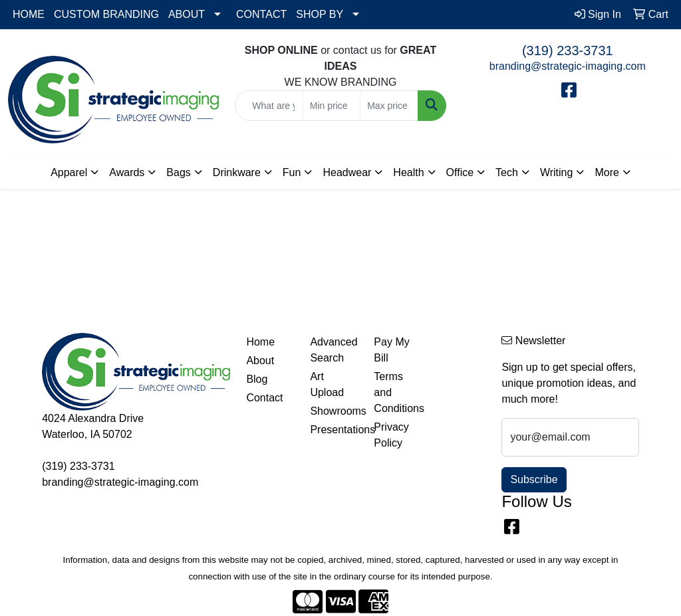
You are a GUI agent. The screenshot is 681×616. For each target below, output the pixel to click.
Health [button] (408, 172)
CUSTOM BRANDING (106, 14)
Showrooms (334, 411)
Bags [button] (178, 172)
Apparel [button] (69, 172)
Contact (264, 398)
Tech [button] (507, 172)
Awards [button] (127, 172)
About (260, 360)
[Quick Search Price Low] (332, 106)
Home (260, 342)
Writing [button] (557, 172)
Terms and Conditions (398, 392)
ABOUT (187, 14)
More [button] (607, 172)
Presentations (334, 430)
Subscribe (534, 479)
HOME (29, 14)
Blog (257, 379)
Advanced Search (334, 350)
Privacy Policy (391, 435)
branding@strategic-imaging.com (568, 66)
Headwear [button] (347, 172)
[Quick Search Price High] (389, 106)
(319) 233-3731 (568, 51)
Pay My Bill (391, 350)
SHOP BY (320, 14)
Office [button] (460, 172)
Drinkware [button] (237, 172)
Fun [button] (292, 172)
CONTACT (261, 14)
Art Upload (327, 384)
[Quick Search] (269, 106)
